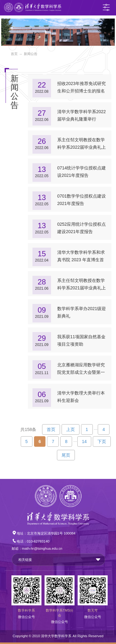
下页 (102, 441)
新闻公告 (31, 54)
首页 (14, 54)
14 (84, 441)
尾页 (66, 455)
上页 (71, 429)
